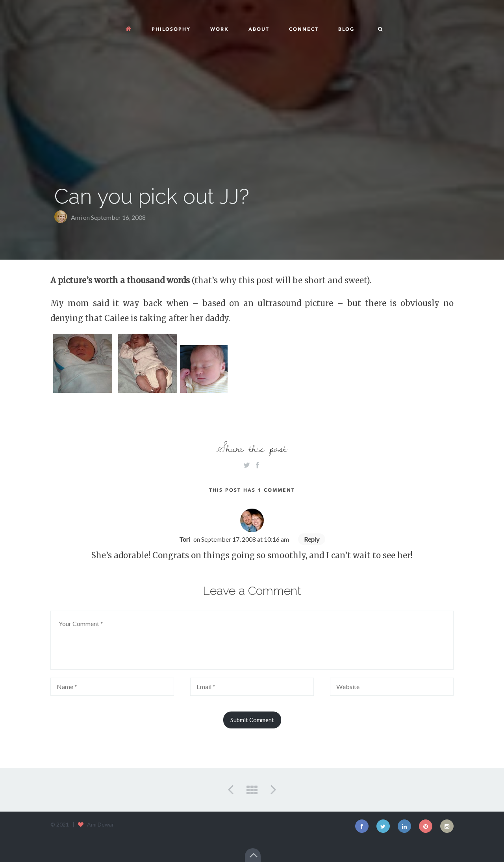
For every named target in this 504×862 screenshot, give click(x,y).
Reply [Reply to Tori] (312, 539)
